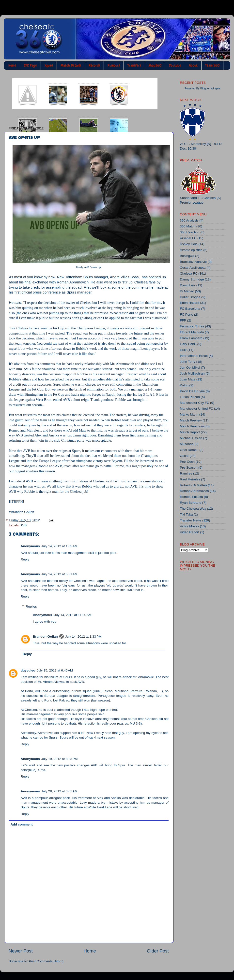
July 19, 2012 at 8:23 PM (59, 759)
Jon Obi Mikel (190, 368)
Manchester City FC (195, 403)
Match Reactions (192, 426)
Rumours (114, 65)
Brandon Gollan (45, 637)
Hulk (183, 350)
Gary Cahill (188, 344)
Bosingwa (187, 256)
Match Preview (191, 420)
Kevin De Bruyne (192, 391)
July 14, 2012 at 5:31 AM (59, 574)
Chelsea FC (189, 273)
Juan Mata (188, 379)
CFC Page (30, 65)
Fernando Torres (192, 326)
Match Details (71, 65)
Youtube (175, 65)
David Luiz (188, 285)
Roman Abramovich (194, 491)
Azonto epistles (191, 250)
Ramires (186, 473)
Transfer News (191, 520)
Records (94, 65)
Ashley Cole (189, 244)
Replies (31, 607)
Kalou (184, 385)
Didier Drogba (190, 297)
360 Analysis (189, 220)
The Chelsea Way (193, 509)
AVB (24, 525)
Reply (25, 559)
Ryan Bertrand (191, 503)
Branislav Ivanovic (193, 262)
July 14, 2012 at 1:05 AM (59, 546)
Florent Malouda (192, 332)
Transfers (134, 65)
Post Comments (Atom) (46, 961)
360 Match (188, 226)
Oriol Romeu (189, 450)
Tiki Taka (186, 514)
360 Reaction (190, 232)
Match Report (190, 432)
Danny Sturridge (192, 279)
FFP (183, 320)
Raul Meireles (190, 479)
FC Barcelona (190, 309)
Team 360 (212, 65)
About (193, 65)
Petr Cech (187, 462)
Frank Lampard (191, 338)
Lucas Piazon (190, 397)
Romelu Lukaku (191, 497)
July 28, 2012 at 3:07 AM (59, 791)
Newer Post (21, 951)
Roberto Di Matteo (193, 485)
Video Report (190, 532)
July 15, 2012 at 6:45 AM (55, 670)
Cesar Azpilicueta (193, 268)
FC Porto (187, 315)
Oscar (184, 456)
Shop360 (155, 65)
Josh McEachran (192, 373)
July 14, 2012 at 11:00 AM (73, 615)
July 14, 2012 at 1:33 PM (83, 637)
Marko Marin (189, 414)
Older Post (158, 951)
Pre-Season (189, 468)
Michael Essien (191, 438)
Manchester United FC (196, 409)
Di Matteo (187, 291)
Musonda (187, 444)
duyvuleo (28, 670)
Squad (49, 65)
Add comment (22, 824)
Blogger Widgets (211, 88)
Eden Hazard (190, 303)
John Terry (188, 362)
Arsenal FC (188, 238)
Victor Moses (189, 526)
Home (12, 65)
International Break (194, 356)
